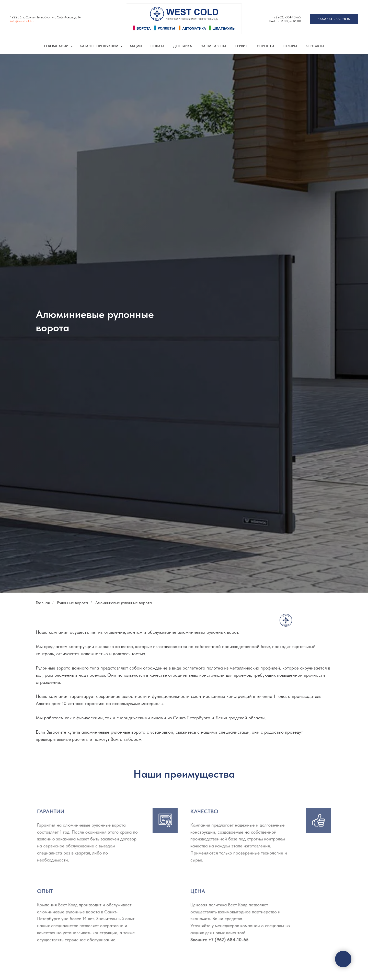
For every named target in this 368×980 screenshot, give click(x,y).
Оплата (158, 46)
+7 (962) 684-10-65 (286, 17)
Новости (265, 46)
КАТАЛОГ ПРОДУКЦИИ (100, 46)
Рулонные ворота (72, 603)
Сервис (241, 46)
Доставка (183, 46)
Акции (136, 46)
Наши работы (213, 46)
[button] (334, 19)
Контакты (315, 46)
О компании (57, 46)
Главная (43, 603)
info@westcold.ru (22, 21)
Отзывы (290, 46)
